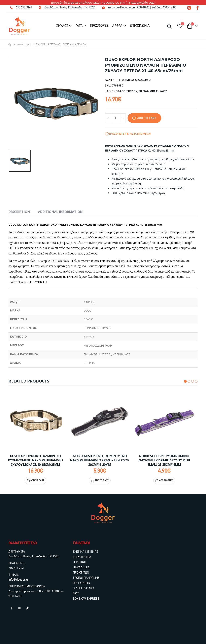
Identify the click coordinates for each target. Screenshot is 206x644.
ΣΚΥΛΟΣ (62, 26)
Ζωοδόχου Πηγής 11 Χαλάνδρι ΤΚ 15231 (34, 557)
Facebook (12, 608)
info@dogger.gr (19, 580)
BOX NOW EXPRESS (86, 599)
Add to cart (147, 118)
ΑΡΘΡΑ (117, 26)
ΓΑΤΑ (79, 26)
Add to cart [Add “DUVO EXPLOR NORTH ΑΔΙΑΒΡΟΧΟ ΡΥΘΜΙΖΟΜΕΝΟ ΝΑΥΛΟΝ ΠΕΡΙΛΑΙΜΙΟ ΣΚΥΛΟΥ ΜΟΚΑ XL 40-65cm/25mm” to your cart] (40, 480)
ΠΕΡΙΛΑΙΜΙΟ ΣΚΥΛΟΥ (153, 91)
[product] (39, 421)
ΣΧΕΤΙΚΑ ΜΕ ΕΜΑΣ (86, 552)
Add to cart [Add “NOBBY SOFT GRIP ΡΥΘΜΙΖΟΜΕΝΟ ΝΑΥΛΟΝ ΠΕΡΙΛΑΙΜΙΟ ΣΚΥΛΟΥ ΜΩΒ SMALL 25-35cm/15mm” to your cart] (169, 480)
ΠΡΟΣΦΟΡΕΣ (99, 26)
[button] (185, 381)
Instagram (20, 608)
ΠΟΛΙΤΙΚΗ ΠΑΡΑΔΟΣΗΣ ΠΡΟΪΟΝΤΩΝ (81, 568)
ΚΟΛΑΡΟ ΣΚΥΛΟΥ (125, 91)
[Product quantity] (115, 118)
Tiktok (27, 608)
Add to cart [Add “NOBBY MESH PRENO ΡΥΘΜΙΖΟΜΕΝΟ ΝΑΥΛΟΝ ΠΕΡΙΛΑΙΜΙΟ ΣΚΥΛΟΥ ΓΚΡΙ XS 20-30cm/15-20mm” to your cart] (105, 480)
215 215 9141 (16, 568)
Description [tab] (19, 212)
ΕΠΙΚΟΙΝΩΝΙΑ (140, 26)
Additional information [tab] (60, 212)
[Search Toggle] (169, 26)
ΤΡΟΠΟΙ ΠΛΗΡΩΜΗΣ (86, 578)
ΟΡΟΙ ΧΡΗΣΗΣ (82, 583)
